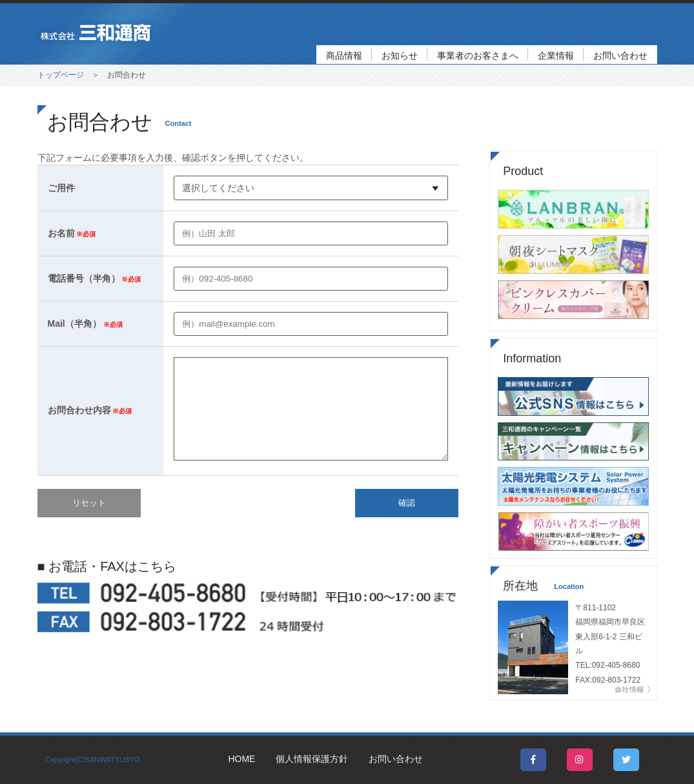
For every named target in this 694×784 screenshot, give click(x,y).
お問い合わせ (620, 56)
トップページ (61, 75)
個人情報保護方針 (312, 759)
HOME (241, 759)
